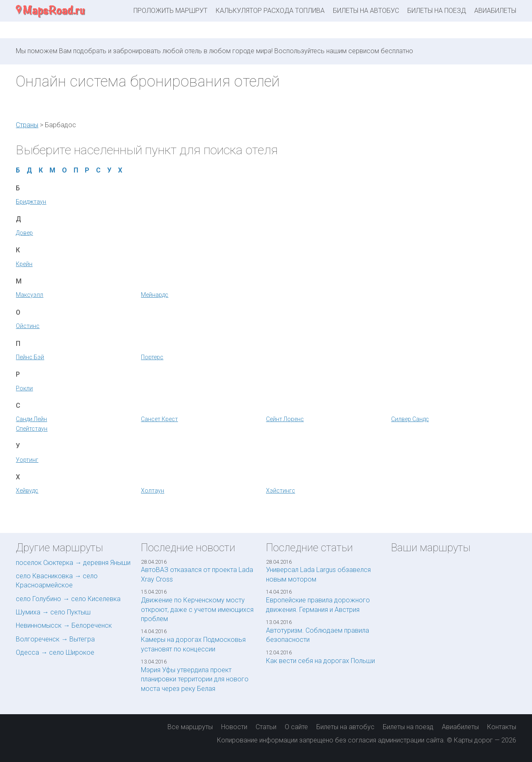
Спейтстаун (32, 429)
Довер (24, 233)
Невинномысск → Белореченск (64, 625)
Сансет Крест (159, 419)
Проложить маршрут (170, 11)
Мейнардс (155, 295)
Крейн (24, 264)
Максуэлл (30, 295)
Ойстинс (28, 326)
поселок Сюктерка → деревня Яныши (73, 563)
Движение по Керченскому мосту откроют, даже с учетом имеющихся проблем (197, 609)
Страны (27, 125)
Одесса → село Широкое (55, 652)
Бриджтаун (31, 202)
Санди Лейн (31, 419)
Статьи (266, 727)
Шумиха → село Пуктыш (53, 612)
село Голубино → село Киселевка (68, 599)
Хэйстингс (281, 491)
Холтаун (153, 491)
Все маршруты (190, 727)
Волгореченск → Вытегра (55, 639)
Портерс (152, 357)
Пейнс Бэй (30, 357)
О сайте (296, 727)
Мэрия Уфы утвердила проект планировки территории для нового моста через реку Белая (195, 679)
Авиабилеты (495, 11)
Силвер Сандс (410, 419)
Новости (234, 727)
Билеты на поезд (437, 11)
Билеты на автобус (366, 11)
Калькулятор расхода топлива (270, 11)
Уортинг (27, 460)
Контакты (502, 727)
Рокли (24, 388)
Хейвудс (27, 491)
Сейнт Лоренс (285, 419)
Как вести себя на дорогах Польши (320, 661)
